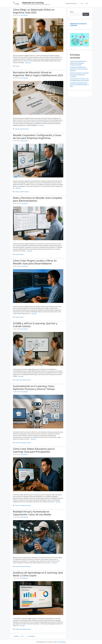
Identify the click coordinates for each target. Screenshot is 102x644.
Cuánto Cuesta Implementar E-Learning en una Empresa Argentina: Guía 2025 (78, 63)
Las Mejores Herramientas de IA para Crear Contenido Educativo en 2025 (80, 84)
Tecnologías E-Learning (25, 380)
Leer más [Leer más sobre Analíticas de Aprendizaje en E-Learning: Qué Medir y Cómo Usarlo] (22, 625)
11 (27, 636)
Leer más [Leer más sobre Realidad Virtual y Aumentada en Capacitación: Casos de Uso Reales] (54, 563)
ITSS (87, 3)
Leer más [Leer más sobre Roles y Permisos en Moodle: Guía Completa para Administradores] (30, 251)
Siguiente (32, 636)
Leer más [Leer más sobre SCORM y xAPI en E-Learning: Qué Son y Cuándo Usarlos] (21, 376)
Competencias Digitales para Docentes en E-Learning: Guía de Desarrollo (79, 69)
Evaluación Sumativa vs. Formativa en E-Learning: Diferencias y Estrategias (79, 75)
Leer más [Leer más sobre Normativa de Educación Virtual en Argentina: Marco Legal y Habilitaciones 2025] (41, 125)
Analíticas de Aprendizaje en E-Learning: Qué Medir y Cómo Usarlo (38, 574)
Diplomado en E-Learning (33, 3)
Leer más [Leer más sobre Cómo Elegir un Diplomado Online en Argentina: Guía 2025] (28, 63)
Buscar (72, 12)
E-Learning (17, 66)
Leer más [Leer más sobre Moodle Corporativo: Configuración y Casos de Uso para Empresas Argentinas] (18, 188)
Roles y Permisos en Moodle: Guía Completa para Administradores (38, 199)
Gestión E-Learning (24, 129)
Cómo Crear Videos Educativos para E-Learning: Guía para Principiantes (34, 450)
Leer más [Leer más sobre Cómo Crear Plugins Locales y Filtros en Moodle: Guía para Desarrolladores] (34, 313)
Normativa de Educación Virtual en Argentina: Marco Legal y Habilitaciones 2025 (38, 74)
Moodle (22, 254)
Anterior (16, 636)
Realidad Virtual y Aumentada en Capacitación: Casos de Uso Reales (32, 513)
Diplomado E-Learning (73, 3)
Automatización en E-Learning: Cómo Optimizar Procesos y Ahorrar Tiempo (34, 388)
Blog (82, 3)
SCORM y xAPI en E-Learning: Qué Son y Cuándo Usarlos (35, 325)
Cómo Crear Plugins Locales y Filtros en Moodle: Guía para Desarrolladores (35, 262)
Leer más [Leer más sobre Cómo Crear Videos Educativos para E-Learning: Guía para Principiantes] (58, 502)
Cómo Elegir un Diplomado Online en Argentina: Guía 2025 (34, 11)
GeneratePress (62, 642)
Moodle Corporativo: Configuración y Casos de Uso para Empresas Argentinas (37, 137)
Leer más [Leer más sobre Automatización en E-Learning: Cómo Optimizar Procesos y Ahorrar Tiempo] (33, 439)
